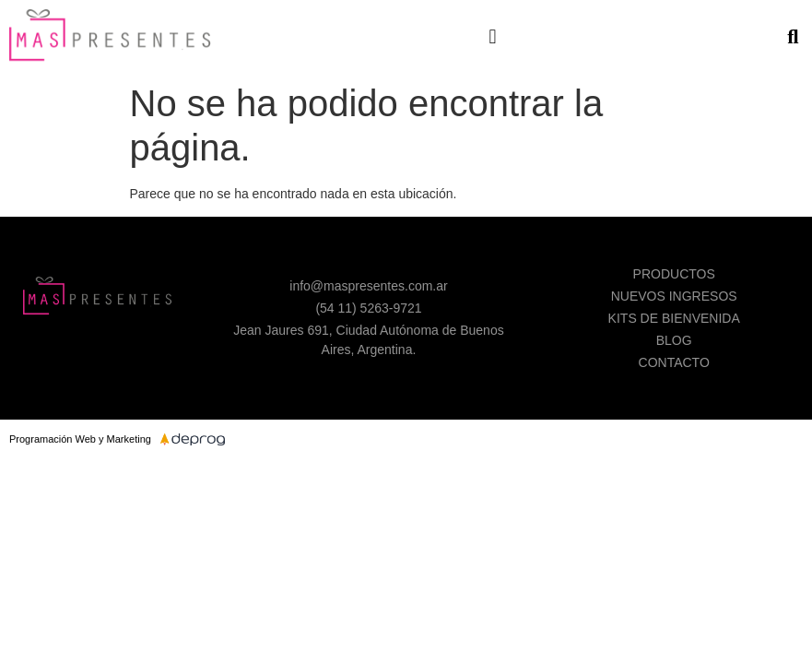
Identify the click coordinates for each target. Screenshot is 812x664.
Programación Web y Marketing (80, 439)
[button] (493, 36)
